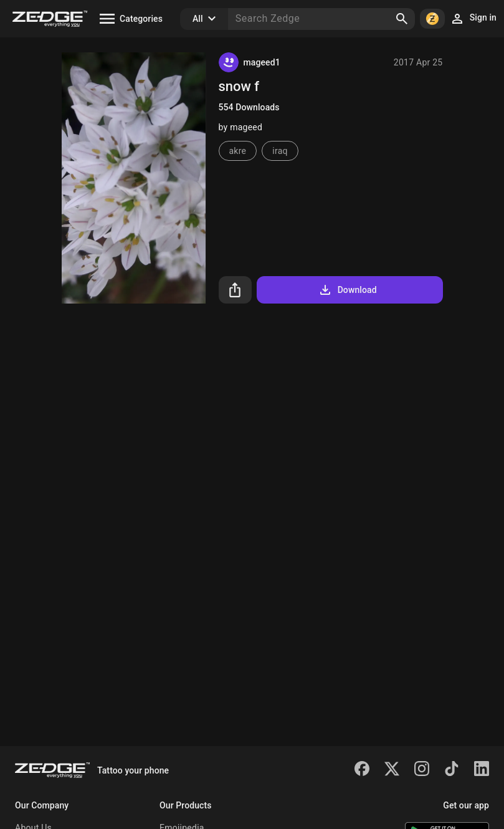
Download (347, 290)
